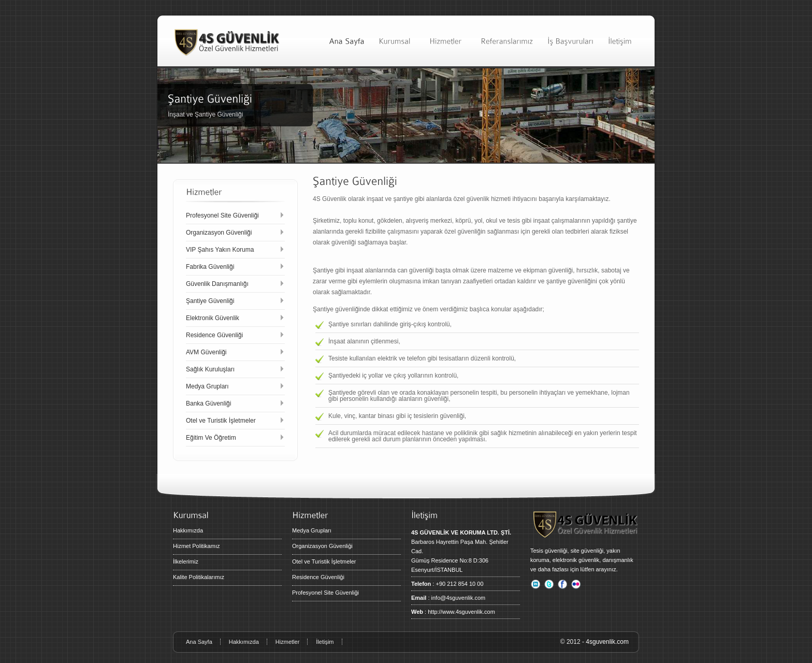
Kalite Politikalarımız (199, 577)
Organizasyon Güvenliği (322, 546)
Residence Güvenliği (318, 577)
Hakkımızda (188, 530)
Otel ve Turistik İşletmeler (324, 561)
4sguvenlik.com (607, 642)
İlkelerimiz (186, 561)
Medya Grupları (312, 530)
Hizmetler (287, 642)
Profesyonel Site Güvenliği (325, 593)
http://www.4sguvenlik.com (461, 612)
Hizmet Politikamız (196, 546)
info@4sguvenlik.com (459, 598)
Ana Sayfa (199, 642)
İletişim (325, 642)
